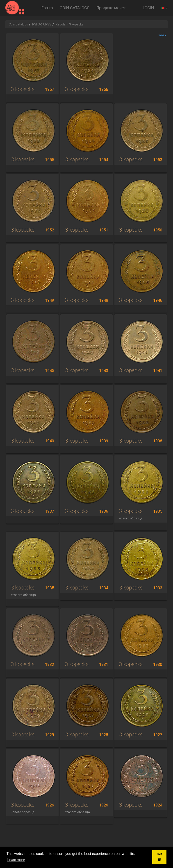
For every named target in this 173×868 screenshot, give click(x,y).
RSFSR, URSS (42, 24)
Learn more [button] (16, 860)
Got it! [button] (159, 857)
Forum (47, 8)
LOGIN (148, 8)
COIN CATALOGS (75, 8)
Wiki (162, 35)
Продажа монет (111, 8)
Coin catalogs (18, 24)
